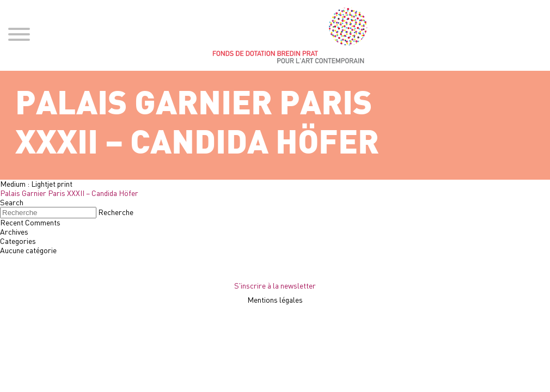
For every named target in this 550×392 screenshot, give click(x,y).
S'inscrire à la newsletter (275, 286)
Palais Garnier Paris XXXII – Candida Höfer (69, 193)
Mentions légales (275, 300)
